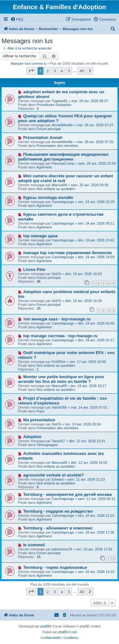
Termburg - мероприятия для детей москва (67, 494)
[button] (31, 71)
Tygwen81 (60, 101)
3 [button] (55, 71)
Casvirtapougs (63, 202)
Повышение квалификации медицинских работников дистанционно (63, 157)
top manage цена (40, 236)
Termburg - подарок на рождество (58, 511)
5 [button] (69, 71)
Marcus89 (59, 185)
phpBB (45, 626)
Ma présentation (39, 420)
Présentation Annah (43, 138)
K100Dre (59, 362)
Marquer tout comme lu (29, 63)
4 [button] (62, 71)
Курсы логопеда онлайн (48, 197)
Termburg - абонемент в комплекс (58, 528)
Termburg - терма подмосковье (55, 567)
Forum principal (49, 129)
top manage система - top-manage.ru (60, 336)
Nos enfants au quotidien (56, 189)
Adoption (32, 437)
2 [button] (47, 71)
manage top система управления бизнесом (67, 253)
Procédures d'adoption (54, 105)
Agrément (44, 167)
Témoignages (47, 445)
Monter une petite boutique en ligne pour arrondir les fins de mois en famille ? (61, 379)
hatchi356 (59, 407)
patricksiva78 (62, 549)
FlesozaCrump (63, 163)
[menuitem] (17, 19)
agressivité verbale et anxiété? (53, 475)
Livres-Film (34, 269)
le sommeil (34, 545)
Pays (40, 411)
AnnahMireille (62, 125)
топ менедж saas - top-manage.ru (57, 319)
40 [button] (82, 71)
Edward (58, 479)
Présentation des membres (57, 146)
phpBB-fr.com (68, 632)
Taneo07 (58, 441)
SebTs (57, 274)
